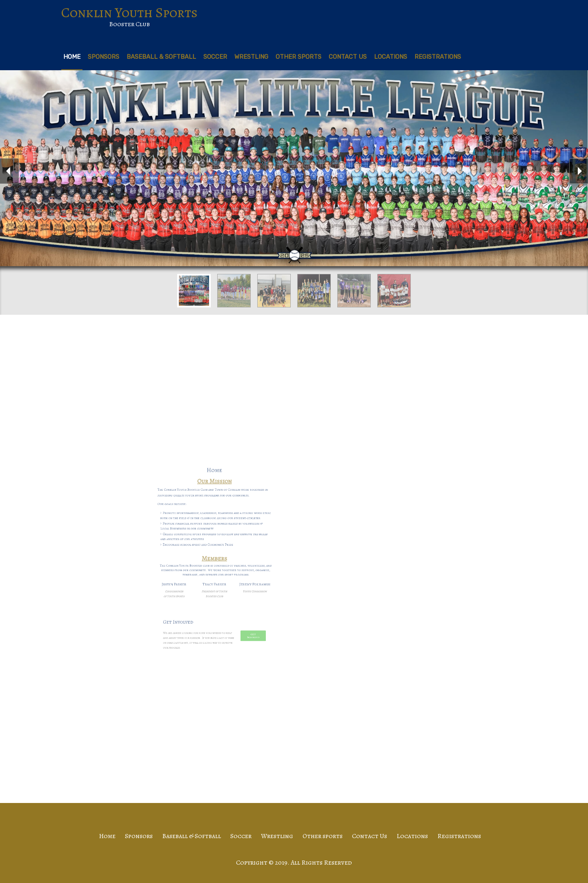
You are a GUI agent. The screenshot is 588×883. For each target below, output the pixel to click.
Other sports (298, 57)
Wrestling (251, 57)
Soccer (215, 57)
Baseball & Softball (161, 57)
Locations (391, 57)
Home (72, 57)
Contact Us (348, 57)
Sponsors (104, 57)
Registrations (438, 57)
